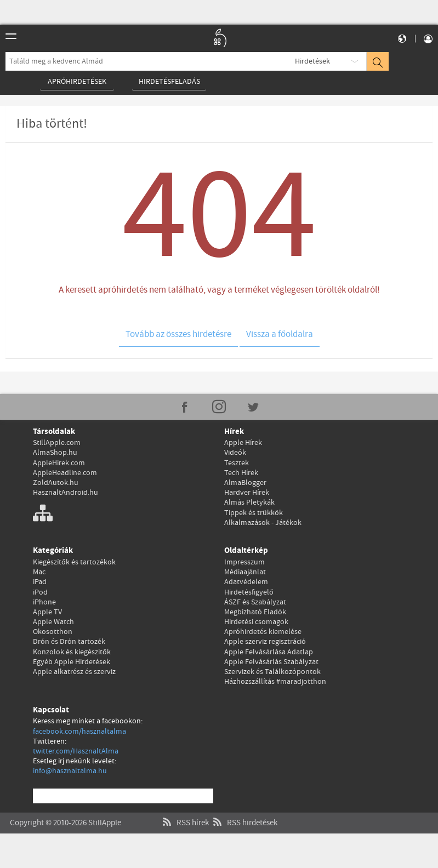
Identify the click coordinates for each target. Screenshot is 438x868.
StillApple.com (57, 443)
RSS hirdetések (244, 812)
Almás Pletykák (249, 502)
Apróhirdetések (77, 82)
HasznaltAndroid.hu (66, 493)
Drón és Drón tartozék (69, 642)
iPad (40, 582)
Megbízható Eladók (255, 612)
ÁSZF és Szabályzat (255, 602)
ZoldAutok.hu (56, 483)
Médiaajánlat (245, 572)
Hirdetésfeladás (169, 82)
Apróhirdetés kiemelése (263, 632)
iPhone (44, 602)
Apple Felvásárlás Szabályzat (271, 662)
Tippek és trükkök (254, 513)
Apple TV (47, 612)
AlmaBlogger (245, 483)
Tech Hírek (241, 473)
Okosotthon (53, 632)
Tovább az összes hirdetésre (178, 335)
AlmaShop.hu (55, 453)
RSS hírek (184, 812)
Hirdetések (312, 61)
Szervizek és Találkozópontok (272, 672)
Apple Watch (53, 622)
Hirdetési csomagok (256, 622)
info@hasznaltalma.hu (70, 771)
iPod (40, 592)
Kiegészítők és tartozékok (74, 562)
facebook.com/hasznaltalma (79, 732)
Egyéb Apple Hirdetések (72, 662)
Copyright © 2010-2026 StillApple (66, 812)
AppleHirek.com (59, 463)
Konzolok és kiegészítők (72, 652)
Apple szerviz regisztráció (265, 642)
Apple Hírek (243, 443)
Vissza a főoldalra (280, 335)
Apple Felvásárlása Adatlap (269, 652)
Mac (39, 572)
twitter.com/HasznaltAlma (76, 751)
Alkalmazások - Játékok (263, 523)
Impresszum (244, 562)
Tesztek (237, 463)
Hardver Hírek (247, 493)
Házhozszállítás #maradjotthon (275, 682)
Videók (235, 453)
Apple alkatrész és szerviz (74, 672)
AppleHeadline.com (65, 473)
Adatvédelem (246, 582)
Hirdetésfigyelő (249, 592)
